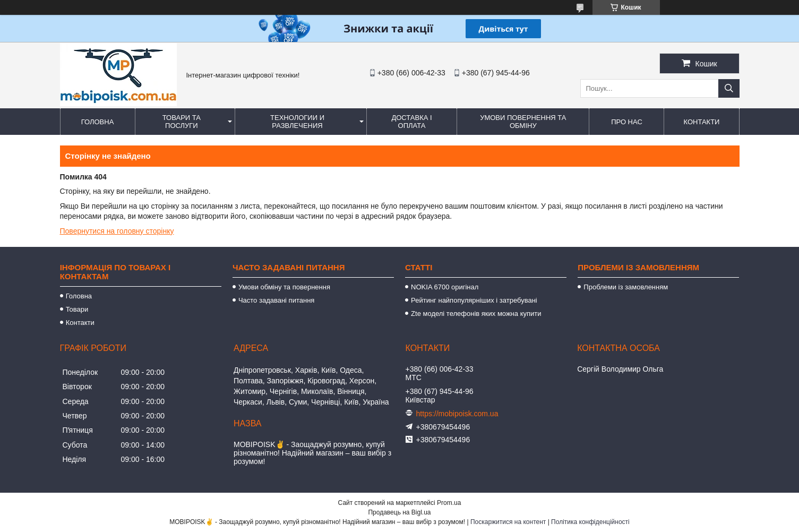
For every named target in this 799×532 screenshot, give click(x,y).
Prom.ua (449, 503)
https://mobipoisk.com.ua (457, 414)
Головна (98, 122)
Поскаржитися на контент (508, 522)
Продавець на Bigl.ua (399, 512)
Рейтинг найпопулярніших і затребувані (474, 300)
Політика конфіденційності (590, 522)
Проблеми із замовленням (626, 287)
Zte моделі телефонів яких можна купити (476, 314)
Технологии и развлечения (297, 122)
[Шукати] (729, 88)
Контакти (701, 122)
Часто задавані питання (276, 300)
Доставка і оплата (411, 122)
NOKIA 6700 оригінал (445, 287)
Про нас (627, 122)
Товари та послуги (182, 122)
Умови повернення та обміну (523, 122)
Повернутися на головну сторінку (117, 231)
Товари (77, 309)
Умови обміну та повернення (284, 287)
